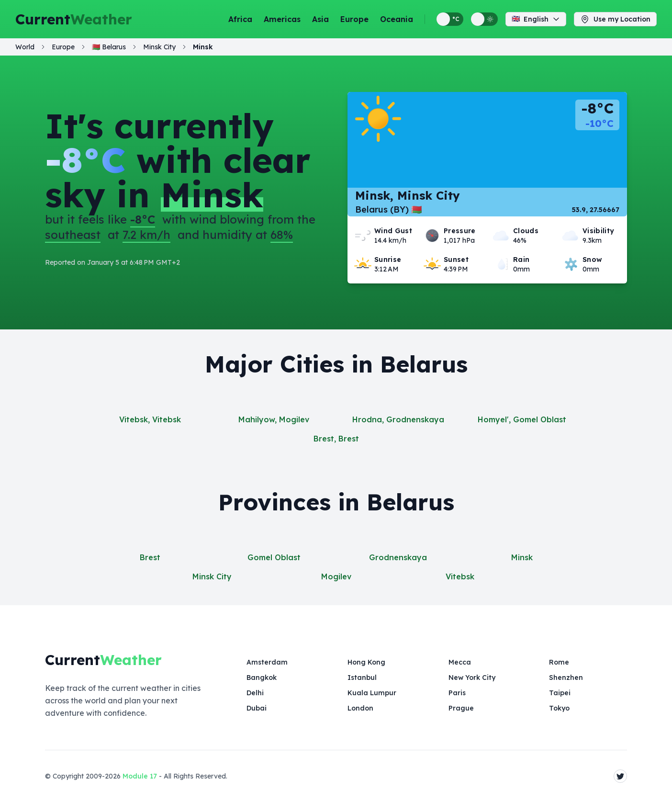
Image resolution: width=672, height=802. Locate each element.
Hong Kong (366, 662)
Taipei (560, 693)
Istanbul (362, 678)
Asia (320, 19)
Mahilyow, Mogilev (274, 419)
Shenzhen (566, 678)
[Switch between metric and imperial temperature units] (450, 19)
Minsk (522, 557)
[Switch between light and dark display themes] (484, 19)
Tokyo (559, 708)
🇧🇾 (109, 47)
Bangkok (262, 678)
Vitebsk (460, 576)
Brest (150, 557)
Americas (282, 19)
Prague (461, 708)
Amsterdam (267, 662)
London (360, 708)
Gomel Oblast (274, 557)
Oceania (397, 19)
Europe (354, 19)
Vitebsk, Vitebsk (150, 419)
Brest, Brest (336, 439)
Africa (240, 19)
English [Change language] (536, 19)
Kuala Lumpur (372, 693)
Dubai (257, 708)
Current (74, 19)
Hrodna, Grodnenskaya (398, 419)
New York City (472, 678)
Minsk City (212, 576)
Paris (457, 693)
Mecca (460, 662)
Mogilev (336, 576)
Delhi (255, 693)
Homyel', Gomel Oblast (522, 419)
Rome (559, 662)
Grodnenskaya (398, 557)
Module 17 (140, 776)
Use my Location (615, 19)
